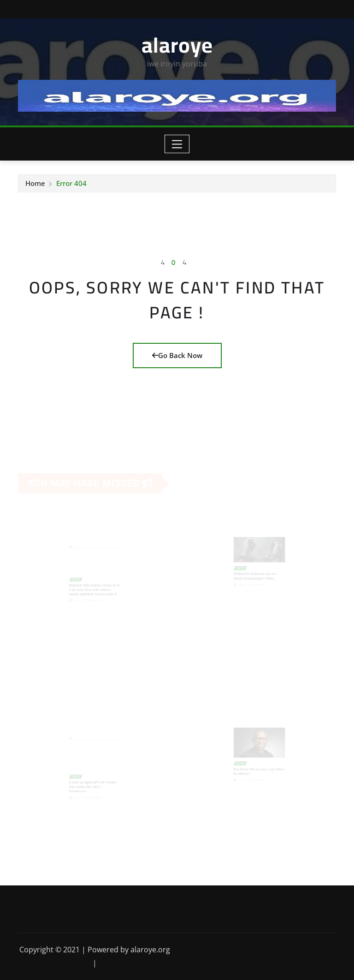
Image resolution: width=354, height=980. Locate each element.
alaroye (177, 45)
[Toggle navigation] (177, 144)
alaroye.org (150, 950)
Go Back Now (177, 355)
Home (35, 183)
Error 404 (71, 183)
